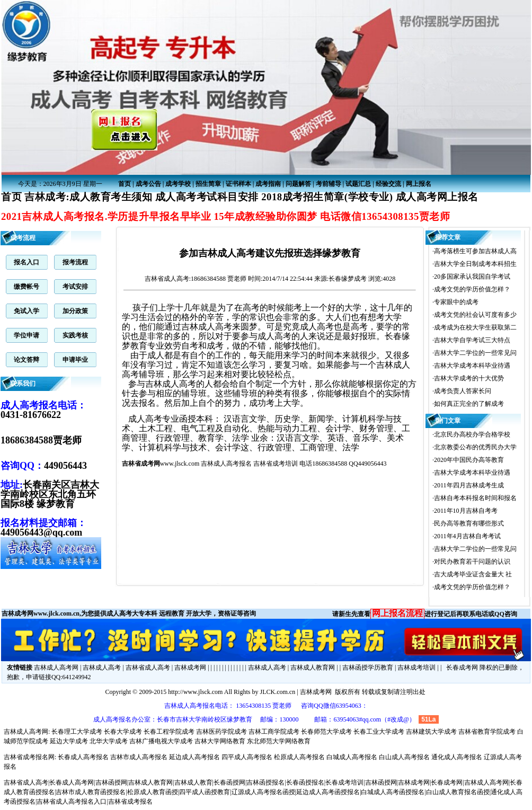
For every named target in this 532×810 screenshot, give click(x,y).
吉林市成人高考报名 (139, 757)
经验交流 (388, 184)
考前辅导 (329, 184)
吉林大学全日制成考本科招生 (475, 264)
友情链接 (20, 667)
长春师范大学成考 (326, 732)
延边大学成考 (69, 741)
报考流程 (75, 262)
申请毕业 (75, 360)
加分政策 (75, 311)
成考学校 (178, 184)
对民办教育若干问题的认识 (472, 562)
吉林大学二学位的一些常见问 (475, 353)
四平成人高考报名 (247, 757)
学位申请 (26, 335)
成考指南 (268, 184)
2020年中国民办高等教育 (469, 460)
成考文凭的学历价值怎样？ (472, 289)
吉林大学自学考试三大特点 (472, 340)
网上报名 (419, 184)
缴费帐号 (26, 287)
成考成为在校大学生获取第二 (475, 327)
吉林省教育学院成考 (487, 732)
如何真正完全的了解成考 (469, 404)
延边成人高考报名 (194, 757)
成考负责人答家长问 (463, 391)
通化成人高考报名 (457, 757)
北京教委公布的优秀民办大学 (475, 447)
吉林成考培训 (416, 667)
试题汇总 (358, 184)
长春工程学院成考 (169, 732)
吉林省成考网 (141, 464)
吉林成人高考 (102, 667)
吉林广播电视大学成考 (161, 741)
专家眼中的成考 (456, 302)
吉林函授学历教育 (368, 667)
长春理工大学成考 (77, 732)
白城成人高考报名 (352, 757)
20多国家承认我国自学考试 (472, 277)
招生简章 (208, 184)
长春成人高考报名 (83, 757)
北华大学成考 (109, 741)
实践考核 (75, 335)
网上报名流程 (397, 613)
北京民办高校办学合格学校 (472, 434)
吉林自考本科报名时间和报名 (475, 498)
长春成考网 (462, 667)
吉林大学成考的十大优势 (469, 378)
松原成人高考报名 (299, 757)
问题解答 (298, 184)
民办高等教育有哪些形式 (469, 523)
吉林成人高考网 (56, 667)
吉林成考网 (190, 667)
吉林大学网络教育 (220, 741)
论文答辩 (26, 360)
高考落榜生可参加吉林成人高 (475, 251)
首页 (125, 184)
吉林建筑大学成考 (431, 732)
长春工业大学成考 (379, 732)
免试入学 (26, 311)
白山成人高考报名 (404, 757)
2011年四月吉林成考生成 (469, 485)
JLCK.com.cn (277, 692)
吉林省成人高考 (167, 279)
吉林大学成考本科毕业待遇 (472, 366)
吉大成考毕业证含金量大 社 (473, 574)
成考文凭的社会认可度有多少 (475, 315)
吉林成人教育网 (313, 667)
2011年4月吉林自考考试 (467, 536)
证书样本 (238, 184)
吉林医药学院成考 (221, 732)
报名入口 (26, 262)
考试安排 (75, 287)
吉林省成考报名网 (29, 757)
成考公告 (148, 184)
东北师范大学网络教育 (279, 741)
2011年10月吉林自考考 (466, 511)
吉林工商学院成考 (274, 732)
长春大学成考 (123, 732)
